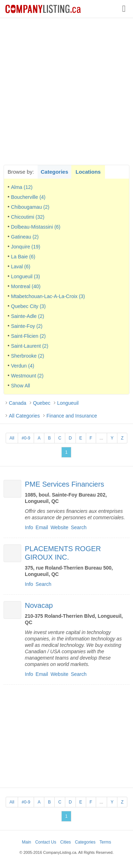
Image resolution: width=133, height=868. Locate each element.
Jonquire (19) (26, 247)
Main (27, 842)
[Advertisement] (66, 91)
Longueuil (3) (26, 276)
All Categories (24, 416)
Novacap (39, 605)
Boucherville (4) (28, 197)
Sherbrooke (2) (27, 356)
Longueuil (68, 403)
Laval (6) (21, 267)
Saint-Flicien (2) (28, 336)
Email (42, 527)
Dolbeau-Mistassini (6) (36, 227)
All (12, 438)
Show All (21, 386)
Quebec (42, 403)
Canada (18, 403)
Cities (66, 842)
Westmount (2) (27, 376)
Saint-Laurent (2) (30, 346)
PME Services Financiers (64, 484)
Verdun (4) (23, 366)
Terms (106, 842)
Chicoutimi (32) (28, 217)
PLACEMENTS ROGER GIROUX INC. (63, 553)
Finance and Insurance (72, 416)
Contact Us (46, 842)
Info (29, 527)
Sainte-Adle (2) (27, 316)
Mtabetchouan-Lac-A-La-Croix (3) (48, 296)
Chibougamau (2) (30, 207)
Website (59, 527)
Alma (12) (22, 187)
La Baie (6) (23, 257)
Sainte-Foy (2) (27, 326)
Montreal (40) (26, 286)
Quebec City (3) (28, 306)
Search (79, 527)
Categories (55, 172)
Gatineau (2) (25, 237)
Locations (88, 172)
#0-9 (26, 438)
